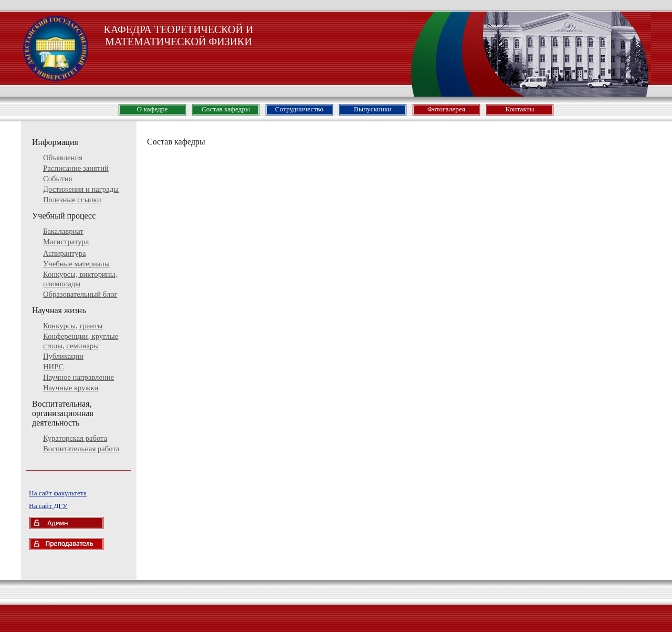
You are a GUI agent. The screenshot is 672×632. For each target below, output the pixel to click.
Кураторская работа (75, 438)
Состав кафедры (226, 109)
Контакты (519, 109)
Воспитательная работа (81, 449)
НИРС (53, 367)
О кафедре (153, 109)
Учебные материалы (76, 264)
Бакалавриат (63, 231)
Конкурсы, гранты (73, 326)
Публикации (63, 356)
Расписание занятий (76, 168)
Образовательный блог (80, 294)
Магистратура (66, 242)
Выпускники (373, 109)
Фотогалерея (446, 109)
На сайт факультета (58, 493)
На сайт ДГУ (48, 506)
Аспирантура (64, 253)
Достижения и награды (81, 189)
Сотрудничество (299, 109)
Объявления (63, 158)
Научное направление (78, 377)
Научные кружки (71, 388)
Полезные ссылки (72, 200)
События (57, 179)
